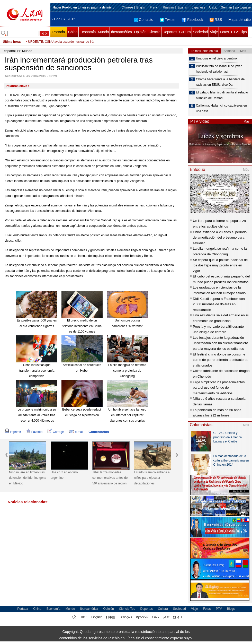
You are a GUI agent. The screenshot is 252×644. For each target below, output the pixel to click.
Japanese (199, 7)
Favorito (34, 432)
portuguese (243, 7)
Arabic (213, 7)
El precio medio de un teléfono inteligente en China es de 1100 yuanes (82, 326)
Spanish (183, 7)
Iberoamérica (121, 32)
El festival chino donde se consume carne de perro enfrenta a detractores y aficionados (220, 360)
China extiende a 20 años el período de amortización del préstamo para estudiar (220, 238)
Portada (58, 32)
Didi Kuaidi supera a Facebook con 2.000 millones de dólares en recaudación (219, 304)
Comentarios (99, 432)
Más (246, 121)
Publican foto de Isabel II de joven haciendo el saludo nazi (219, 69)
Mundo (103, 32)
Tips (244, 32)
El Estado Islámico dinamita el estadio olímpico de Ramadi (222, 95)
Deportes (170, 32)
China (73, 32)
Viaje (214, 32)
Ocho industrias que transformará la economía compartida (37, 371)
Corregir (56, 432)
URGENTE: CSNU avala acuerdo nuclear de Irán (62, 42)
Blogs (231, 609)
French (155, 7)
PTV (234, 32)
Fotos (224, 32)
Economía (88, 32)
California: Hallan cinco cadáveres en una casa (221, 108)
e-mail (76, 432)
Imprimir (13, 432)
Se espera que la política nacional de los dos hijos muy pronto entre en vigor (220, 265)
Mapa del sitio (240, 20)
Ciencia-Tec (127, 609)
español (10, 51)
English (141, 7)
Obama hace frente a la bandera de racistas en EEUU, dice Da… (220, 82)
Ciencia (154, 32)
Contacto (143, 20)
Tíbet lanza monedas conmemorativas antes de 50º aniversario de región (110, 478)
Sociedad (200, 32)
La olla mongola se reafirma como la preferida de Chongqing (127, 371)
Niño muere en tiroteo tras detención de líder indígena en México (28, 478)
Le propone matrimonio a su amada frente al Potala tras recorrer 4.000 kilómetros (37, 415)
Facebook (192, 20)
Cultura (185, 32)
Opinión (140, 32)
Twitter (168, 20)
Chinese (127, 7)
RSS (216, 20)
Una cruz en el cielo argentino (64, 475)
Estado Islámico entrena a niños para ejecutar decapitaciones (152, 478)
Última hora (11, 42)
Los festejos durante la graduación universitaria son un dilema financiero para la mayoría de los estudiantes (220, 343)
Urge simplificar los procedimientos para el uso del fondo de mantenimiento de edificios (219, 388)
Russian (168, 7)
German (226, 7)
